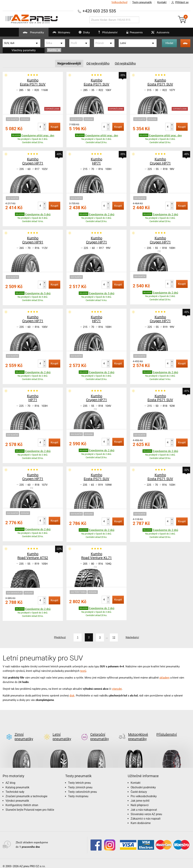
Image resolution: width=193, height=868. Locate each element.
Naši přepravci (140, 799)
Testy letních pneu (79, 777)
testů (83, 671)
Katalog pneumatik (17, 782)
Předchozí (59, 637)
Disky (81, 34)
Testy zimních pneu (80, 782)
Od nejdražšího (125, 63)
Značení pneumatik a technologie (26, 790)
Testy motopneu (78, 790)
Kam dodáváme (141, 817)
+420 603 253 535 (99, 11)
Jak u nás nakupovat (144, 804)
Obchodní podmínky (143, 782)
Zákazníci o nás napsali (146, 813)
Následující (134, 637)
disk (72, 696)
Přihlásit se (179, 2)
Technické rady (15, 786)
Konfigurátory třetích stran (22, 799)
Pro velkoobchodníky (144, 790)
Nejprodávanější (69, 63)
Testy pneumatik (142, 2)
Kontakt (162, 2)
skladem (164, 678)
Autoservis (161, 34)
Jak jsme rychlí (140, 795)
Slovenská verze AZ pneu (146, 808)
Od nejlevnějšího (98, 63)
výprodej (117, 689)
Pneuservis (134, 34)
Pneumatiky (29, 34)
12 (114, 637)
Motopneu (57, 34)
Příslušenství (108, 32)
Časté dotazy (139, 786)
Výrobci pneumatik (17, 795)
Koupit (54, 127)
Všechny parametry (24, 50)
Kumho (54, 50)
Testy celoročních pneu (82, 786)
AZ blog (10, 777)
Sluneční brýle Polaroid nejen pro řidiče (30, 804)
